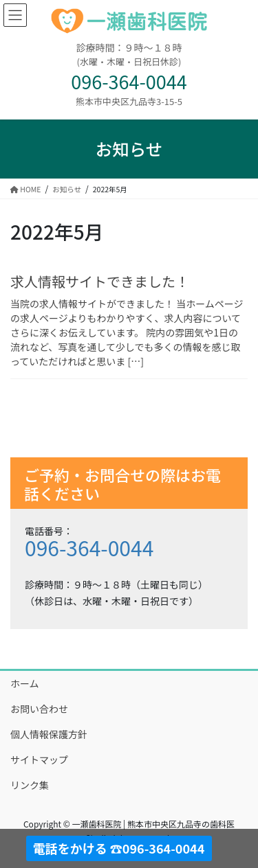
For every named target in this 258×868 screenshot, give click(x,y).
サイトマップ (39, 759)
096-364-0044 (89, 547)
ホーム (25, 683)
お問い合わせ (39, 709)
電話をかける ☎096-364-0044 (119, 848)
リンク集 (30, 785)
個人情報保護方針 (49, 734)
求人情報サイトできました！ (100, 281)
